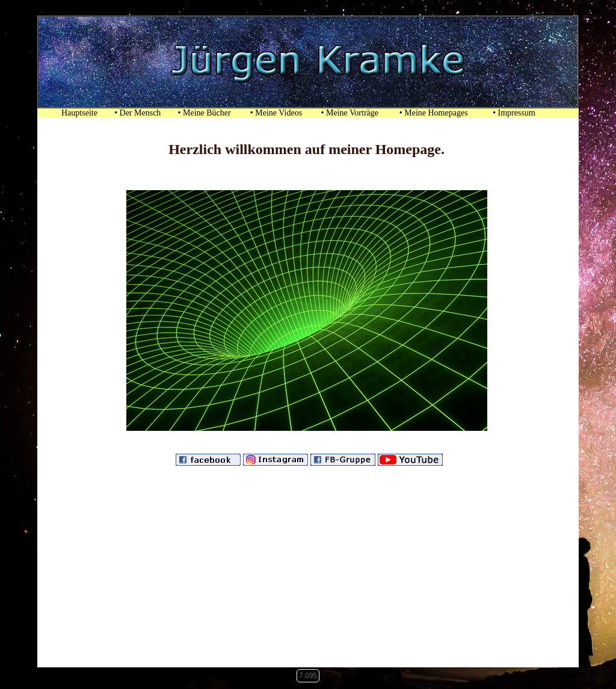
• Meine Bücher (205, 113)
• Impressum (519, 113)
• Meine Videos (276, 113)
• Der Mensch (137, 113)
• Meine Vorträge (350, 113)
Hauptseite (74, 113)
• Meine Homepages (434, 113)
